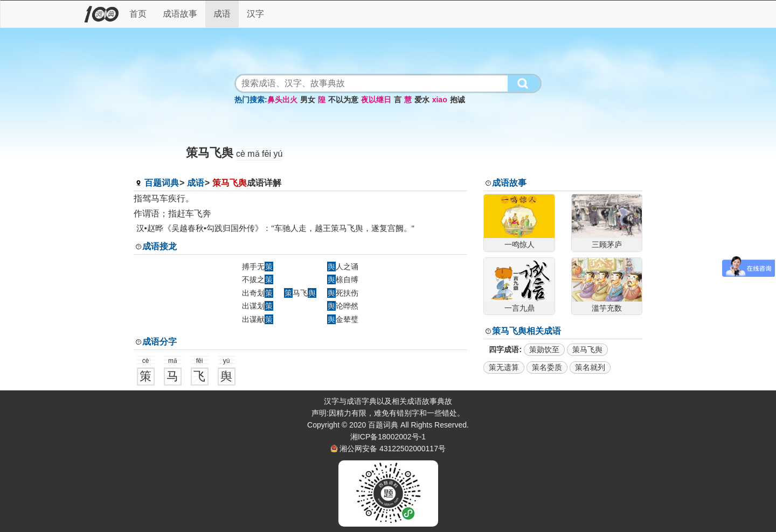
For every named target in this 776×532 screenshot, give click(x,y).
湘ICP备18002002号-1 (388, 437)
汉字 (255, 14)
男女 (308, 100)
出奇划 (258, 293)
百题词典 (162, 183)
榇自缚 (343, 279)
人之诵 (343, 267)
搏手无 (258, 267)
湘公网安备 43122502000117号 (393, 449)
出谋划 (258, 306)
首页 (138, 14)
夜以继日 (376, 100)
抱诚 (458, 100)
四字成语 (504, 349)
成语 (222, 14)
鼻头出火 (282, 100)
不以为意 (343, 100)
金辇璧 (343, 319)
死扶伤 (343, 293)
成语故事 (180, 14)
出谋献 (258, 319)
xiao (440, 100)
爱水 (422, 100)
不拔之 (258, 279)
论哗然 (343, 306)
